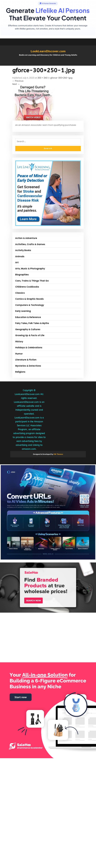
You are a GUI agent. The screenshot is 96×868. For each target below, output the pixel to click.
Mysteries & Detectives (28, 366)
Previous (18, 81)
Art (17, 262)
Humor (19, 354)
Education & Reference (28, 317)
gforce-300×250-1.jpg (61, 78)
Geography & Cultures (28, 329)
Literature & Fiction (26, 360)
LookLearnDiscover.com (48, 51)
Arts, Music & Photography (30, 269)
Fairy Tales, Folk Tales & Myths (32, 323)
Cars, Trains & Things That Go (32, 281)
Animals (20, 256)
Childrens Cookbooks (27, 287)
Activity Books (23, 250)
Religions (20, 372)
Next (16, 84)
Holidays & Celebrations (29, 348)
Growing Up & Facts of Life (30, 335)
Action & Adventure (26, 238)
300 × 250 (42, 78)
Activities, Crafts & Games (30, 244)
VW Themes (58, 454)
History (19, 342)
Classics (20, 293)
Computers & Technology (30, 305)
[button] (48, 64)
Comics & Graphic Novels (29, 299)
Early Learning (23, 311)
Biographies (22, 275)
